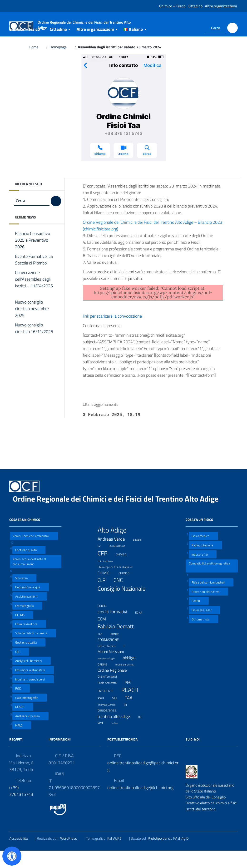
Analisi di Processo (30, 733)
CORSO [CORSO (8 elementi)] (105, 622)
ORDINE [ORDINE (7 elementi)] (105, 681)
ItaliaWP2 (117, 855)
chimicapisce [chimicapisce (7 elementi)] (108, 577)
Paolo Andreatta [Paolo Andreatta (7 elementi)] (110, 699)
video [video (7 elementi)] (118, 739)
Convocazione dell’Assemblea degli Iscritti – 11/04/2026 (34, 299)
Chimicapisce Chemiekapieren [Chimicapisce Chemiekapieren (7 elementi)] (118, 583)
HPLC (22, 742)
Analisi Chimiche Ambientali (34, 553)
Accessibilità (21, 855)
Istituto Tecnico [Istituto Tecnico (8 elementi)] (109, 662)
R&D (21, 705)
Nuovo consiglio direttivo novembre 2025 (32, 326)
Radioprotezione (205, 562)
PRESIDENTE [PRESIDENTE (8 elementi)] (108, 707)
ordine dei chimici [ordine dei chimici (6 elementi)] (128, 681)
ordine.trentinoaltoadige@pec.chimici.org (143, 783)
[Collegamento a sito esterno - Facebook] (189, 28)
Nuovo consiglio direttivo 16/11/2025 (34, 349)
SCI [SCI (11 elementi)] (117, 715)
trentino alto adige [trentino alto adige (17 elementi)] (117, 733)
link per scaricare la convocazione (115, 333)
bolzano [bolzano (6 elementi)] (140, 556)
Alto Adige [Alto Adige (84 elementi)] (115, 547)
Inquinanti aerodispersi (33, 696)
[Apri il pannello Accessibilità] (12, 856)
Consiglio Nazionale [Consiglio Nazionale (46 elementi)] (122, 610)
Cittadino (195, 6)
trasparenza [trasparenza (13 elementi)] (110, 727)
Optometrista (203, 636)
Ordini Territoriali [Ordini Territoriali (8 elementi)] (111, 693)
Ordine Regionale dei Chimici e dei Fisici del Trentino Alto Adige (119, 516)
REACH (23, 723)
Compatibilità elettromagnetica (209, 583)
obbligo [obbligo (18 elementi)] (132, 675)
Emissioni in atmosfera (33, 687)
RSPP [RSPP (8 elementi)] (104, 715)
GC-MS (23, 632)
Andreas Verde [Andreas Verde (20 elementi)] (114, 556)
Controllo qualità (29, 567)
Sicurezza (24, 595)
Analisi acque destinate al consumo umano (29, 578)
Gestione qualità (29, 659)
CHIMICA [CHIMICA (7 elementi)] (124, 571)
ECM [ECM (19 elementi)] (105, 635)
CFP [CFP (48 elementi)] (106, 570)
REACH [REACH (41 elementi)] (133, 706)
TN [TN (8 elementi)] (128, 721)
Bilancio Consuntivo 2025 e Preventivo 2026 (32, 257)
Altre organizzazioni (221, 6)
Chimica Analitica (29, 641)
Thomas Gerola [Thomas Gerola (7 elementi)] (109, 721)
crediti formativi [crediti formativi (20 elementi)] (115, 629)
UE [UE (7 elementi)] (143, 733)
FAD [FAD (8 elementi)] (103, 650)
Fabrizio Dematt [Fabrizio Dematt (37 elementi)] (119, 643)
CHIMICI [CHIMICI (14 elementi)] (107, 590)
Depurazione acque (31, 604)
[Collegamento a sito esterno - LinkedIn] (196, 28)
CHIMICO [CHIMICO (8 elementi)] (127, 590)
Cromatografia (27, 622)
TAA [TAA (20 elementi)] (132, 715)
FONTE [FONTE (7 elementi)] (118, 650)
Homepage (61, 64)
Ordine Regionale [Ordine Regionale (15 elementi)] (115, 687)
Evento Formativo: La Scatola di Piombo (34, 277)
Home (37, 64)
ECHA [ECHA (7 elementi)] (142, 629)
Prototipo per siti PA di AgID (171, 855)
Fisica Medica (203, 553)
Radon (199, 617)
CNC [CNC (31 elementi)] (121, 597)
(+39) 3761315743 (21, 808)
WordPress (72, 855)
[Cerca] (232, 28)
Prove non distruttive (208, 608)
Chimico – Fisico (172, 6)
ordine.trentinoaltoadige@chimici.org (140, 805)
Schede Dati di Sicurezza (34, 650)
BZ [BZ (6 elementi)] (102, 562)
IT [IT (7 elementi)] (128, 662)
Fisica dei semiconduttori (211, 599)
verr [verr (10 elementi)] (103, 739)
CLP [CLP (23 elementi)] (104, 597)
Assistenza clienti (30, 613)
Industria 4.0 (203, 571)
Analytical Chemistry (32, 678)
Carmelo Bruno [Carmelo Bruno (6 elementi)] (120, 562)
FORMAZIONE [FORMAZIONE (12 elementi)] (111, 657)
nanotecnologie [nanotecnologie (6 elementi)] (109, 675)
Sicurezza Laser (205, 627)
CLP (21, 668)
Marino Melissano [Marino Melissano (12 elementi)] (114, 668)
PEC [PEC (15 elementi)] (131, 699)
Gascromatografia (30, 714)
